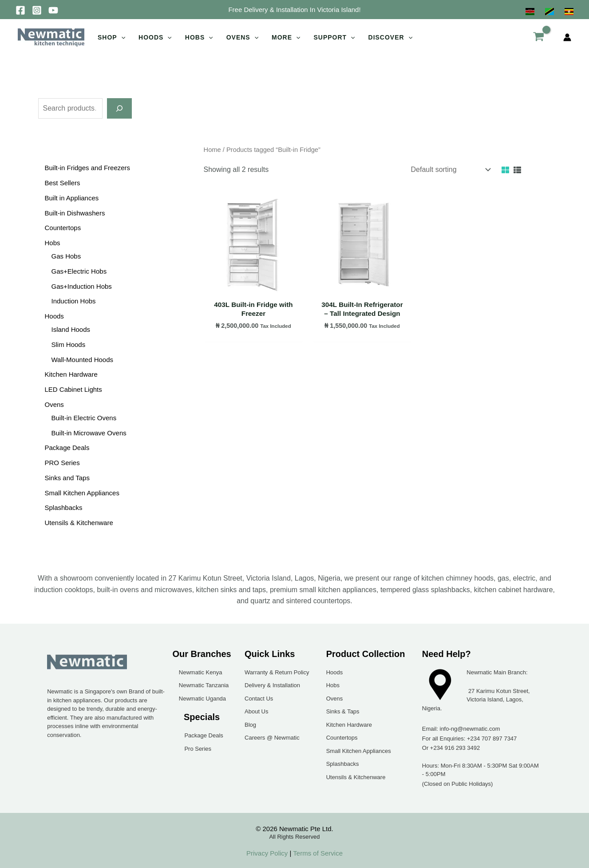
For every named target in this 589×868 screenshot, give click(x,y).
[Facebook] (20, 10)
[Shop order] (450, 169)
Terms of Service (317, 853)
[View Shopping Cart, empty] (538, 37)
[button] (294, 10)
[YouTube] (53, 10)
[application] (121, 37)
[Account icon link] (567, 37)
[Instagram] (37, 10)
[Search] (119, 108)
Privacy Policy (267, 853)
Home (212, 150)
